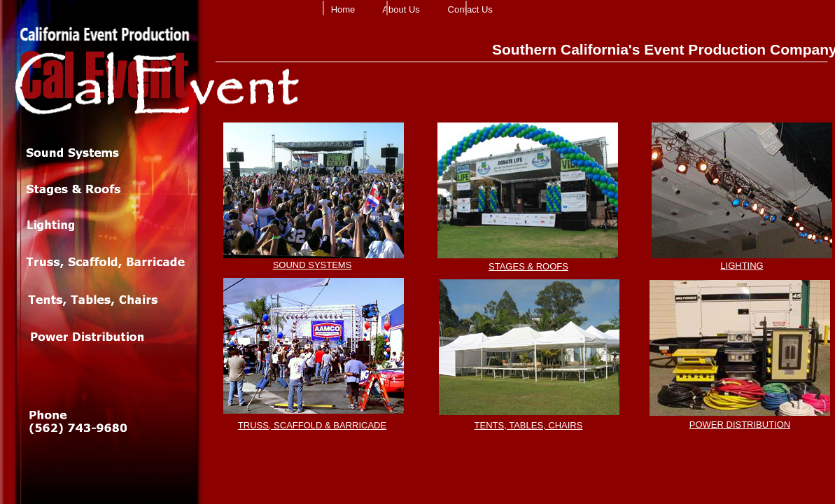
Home (343, 9)
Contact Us (470, 9)
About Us (401, 9)
